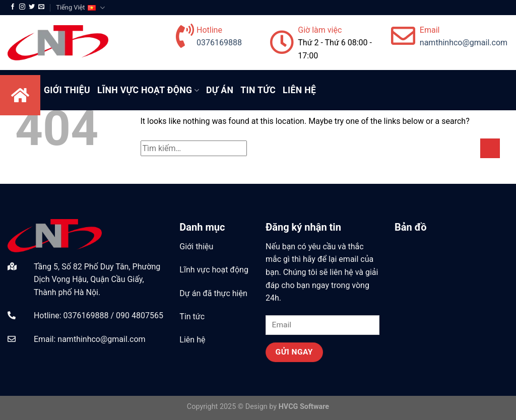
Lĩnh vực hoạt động (214, 270)
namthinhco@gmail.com (464, 43)
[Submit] (490, 148)
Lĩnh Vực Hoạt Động (148, 90)
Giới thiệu (196, 247)
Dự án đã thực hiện (213, 293)
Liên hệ (299, 90)
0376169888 (219, 43)
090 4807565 (140, 316)
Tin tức (258, 90)
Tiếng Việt (80, 8)
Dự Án (220, 90)
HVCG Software (304, 407)
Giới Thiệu (67, 90)
